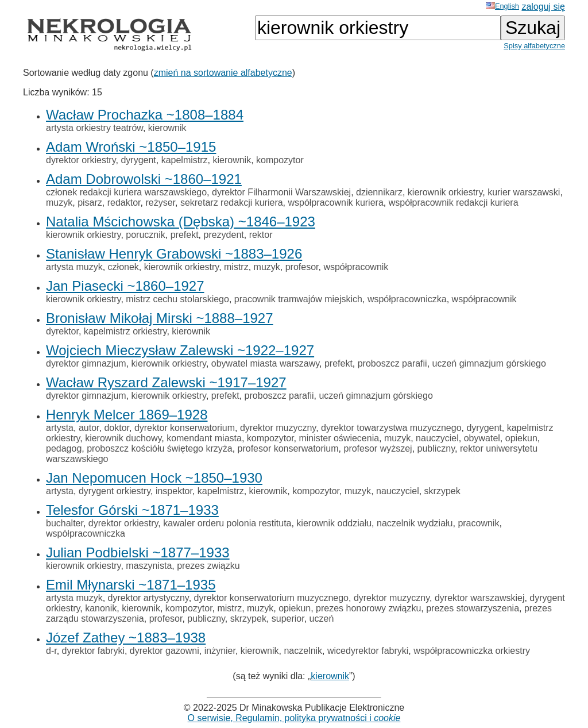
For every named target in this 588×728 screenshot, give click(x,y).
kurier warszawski (524, 192)
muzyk (59, 203)
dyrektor (62, 331)
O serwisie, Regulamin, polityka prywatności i (294, 718)
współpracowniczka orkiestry (472, 651)
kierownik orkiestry (445, 192)
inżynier (220, 651)
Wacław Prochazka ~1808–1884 (145, 115)
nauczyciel (437, 438)
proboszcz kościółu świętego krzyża (159, 448)
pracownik (478, 523)
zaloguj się (543, 7)
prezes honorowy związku (368, 608)
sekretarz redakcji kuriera (232, 203)
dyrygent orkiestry (115, 491)
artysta (60, 428)
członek (123, 267)
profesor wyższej (378, 448)
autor (89, 428)
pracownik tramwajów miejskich (298, 299)
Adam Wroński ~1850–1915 (131, 147)
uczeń (322, 619)
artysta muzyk (74, 267)
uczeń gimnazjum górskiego (489, 363)
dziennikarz (379, 192)
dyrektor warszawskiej (479, 598)
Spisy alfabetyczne (534, 46)
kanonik (101, 608)
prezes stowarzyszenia (473, 608)
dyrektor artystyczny (148, 598)
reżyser (160, 203)
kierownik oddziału (334, 523)
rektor (261, 235)
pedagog (64, 448)
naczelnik (303, 651)
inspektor (174, 491)
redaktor (124, 203)
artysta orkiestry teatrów (94, 128)
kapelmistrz (185, 160)
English (502, 6)
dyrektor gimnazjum (86, 363)
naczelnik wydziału (415, 523)
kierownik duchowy (123, 438)
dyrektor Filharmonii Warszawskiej (281, 192)
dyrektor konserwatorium (185, 428)
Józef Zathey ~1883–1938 (126, 638)
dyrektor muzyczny (278, 428)
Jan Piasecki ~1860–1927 (125, 286)
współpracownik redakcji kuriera (454, 203)
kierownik (167, 128)
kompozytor (280, 160)
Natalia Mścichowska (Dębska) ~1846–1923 (181, 222)
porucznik (145, 235)
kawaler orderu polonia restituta (227, 523)
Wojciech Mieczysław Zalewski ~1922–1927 (180, 350)
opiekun (521, 438)
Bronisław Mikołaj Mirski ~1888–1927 (160, 318)
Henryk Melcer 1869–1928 (127, 415)
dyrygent (138, 160)
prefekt (185, 235)
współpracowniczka (407, 299)
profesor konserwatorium (288, 448)
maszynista (149, 566)
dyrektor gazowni (165, 651)
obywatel (482, 438)
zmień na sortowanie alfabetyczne (223, 73)
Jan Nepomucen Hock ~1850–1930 (154, 478)
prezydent (223, 235)
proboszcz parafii (392, 363)
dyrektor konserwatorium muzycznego (271, 598)
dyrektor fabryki (93, 651)
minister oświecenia (339, 438)
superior (288, 619)
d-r (51, 651)
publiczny (436, 448)
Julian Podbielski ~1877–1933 (138, 552)
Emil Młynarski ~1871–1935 (131, 585)
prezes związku (208, 566)
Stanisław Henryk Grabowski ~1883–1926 (174, 254)
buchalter (65, 523)
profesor (302, 267)
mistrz (236, 267)
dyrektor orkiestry (81, 160)
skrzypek (442, 491)
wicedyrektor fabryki (368, 651)
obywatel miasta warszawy (265, 363)
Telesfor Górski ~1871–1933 (132, 510)
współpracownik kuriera (336, 203)
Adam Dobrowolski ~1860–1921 (144, 179)
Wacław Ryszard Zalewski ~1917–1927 (166, 382)
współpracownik (356, 267)
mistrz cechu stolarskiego (177, 299)
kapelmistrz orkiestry (125, 331)
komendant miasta (204, 438)
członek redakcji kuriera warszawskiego (126, 192)
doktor (117, 428)
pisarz (90, 203)
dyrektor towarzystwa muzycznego (391, 428)
